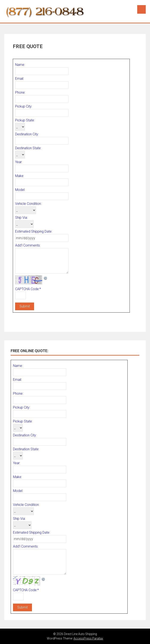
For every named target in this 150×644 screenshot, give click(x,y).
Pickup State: (25, 120)
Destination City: (27, 134)
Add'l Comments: (28, 245)
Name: (20, 65)
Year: (19, 162)
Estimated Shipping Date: (34, 231)
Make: (20, 176)
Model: (20, 190)
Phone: (20, 92)
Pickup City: (24, 106)
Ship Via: (21, 218)
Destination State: (28, 148)
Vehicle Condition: (28, 204)
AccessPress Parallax (88, 638)
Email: (19, 79)
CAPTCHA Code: (28, 289)
